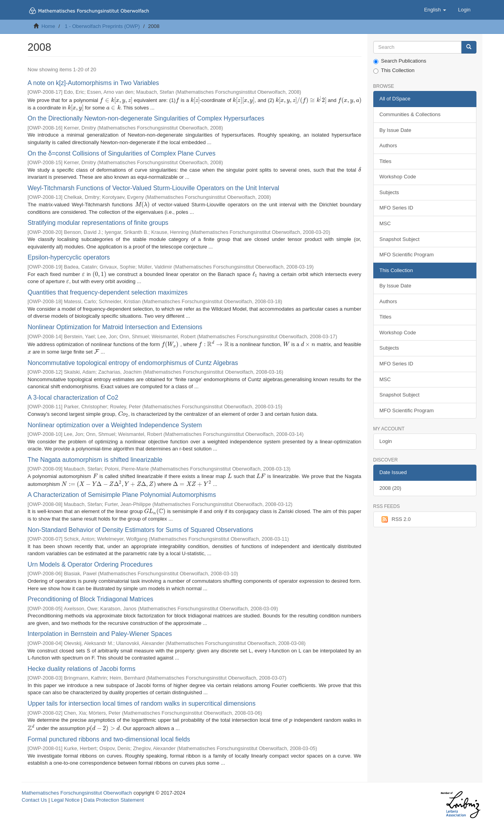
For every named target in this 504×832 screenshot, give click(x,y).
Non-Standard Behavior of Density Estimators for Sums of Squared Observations (140, 530)
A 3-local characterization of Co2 (73, 397)
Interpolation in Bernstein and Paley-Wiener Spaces (100, 634)
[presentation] (116, 100)
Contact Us (34, 800)
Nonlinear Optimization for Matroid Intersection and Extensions (115, 327)
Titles (386, 161)
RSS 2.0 (395, 519)
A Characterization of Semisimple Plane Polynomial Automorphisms (122, 495)
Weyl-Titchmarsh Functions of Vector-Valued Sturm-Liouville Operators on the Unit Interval (153, 188)
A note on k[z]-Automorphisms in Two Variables (93, 83)
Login (386, 441)
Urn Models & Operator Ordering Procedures (90, 564)
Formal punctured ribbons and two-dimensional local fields (109, 739)
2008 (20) (391, 488)
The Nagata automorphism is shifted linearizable (95, 460)
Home (48, 26)
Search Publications (400, 61)
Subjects (389, 192)
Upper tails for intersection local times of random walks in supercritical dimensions (142, 703)
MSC (385, 223)
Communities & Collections (410, 114)
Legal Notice (65, 800)
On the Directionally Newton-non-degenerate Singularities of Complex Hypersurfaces (146, 118)
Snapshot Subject (400, 239)
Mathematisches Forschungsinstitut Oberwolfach (77, 793)
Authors (388, 145)
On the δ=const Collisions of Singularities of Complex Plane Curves (121, 153)
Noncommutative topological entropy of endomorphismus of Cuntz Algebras (133, 363)
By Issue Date (396, 130)
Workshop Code (398, 177)
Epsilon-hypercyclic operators (69, 257)
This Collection (394, 70)
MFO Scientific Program (407, 255)
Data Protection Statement (114, 800)
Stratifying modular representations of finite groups (98, 223)
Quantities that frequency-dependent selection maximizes (107, 292)
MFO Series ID (397, 208)
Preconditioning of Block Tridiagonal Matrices (90, 599)
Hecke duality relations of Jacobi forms (82, 669)
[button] (435, 10)
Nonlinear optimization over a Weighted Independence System (115, 425)
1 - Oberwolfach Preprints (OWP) (102, 26)
